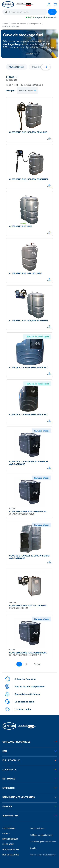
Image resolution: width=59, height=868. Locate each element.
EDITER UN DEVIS (10, 839)
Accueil (5, 24)
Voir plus (29, 53)
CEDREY (6, 834)
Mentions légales (37, 828)
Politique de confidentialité (41, 835)
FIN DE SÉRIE (8, 844)
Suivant (37, 664)
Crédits (33, 848)
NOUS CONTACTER (11, 849)
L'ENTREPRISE (9, 828)
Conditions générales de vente (43, 842)
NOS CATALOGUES (11, 855)
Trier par (10, 90)
